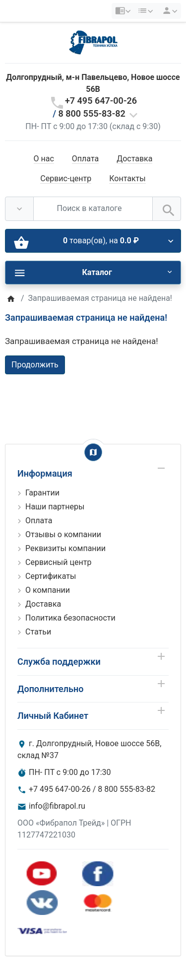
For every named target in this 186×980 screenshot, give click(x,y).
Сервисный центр (58, 562)
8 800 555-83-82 (92, 113)
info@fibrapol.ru (57, 806)
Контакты (127, 178)
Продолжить (35, 365)
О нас (44, 159)
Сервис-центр (66, 178)
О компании (48, 590)
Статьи (38, 632)
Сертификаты (51, 576)
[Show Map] (93, 452)
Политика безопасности (70, 618)
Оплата (85, 159)
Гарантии (42, 493)
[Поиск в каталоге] (93, 209)
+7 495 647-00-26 (101, 101)
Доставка (134, 159)
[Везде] (19, 209)
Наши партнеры (55, 507)
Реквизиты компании (65, 548)
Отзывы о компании (63, 534)
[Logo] (93, 42)
